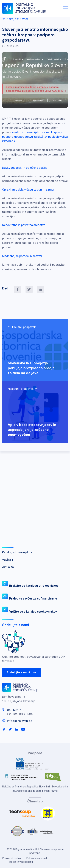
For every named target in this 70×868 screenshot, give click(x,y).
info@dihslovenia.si (20, 721)
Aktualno (8, 567)
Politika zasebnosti (37, 858)
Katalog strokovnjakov (17, 552)
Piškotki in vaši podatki (20, 862)
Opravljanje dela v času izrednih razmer (28, 190)
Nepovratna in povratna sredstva (24, 225)
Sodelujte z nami (21, 673)
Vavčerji (8, 560)
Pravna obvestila (11, 858)
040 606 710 (16, 710)
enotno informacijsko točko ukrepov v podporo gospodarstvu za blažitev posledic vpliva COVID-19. (35, 137)
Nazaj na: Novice (15, 19)
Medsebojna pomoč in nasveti (22, 256)
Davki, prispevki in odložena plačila (25, 168)
